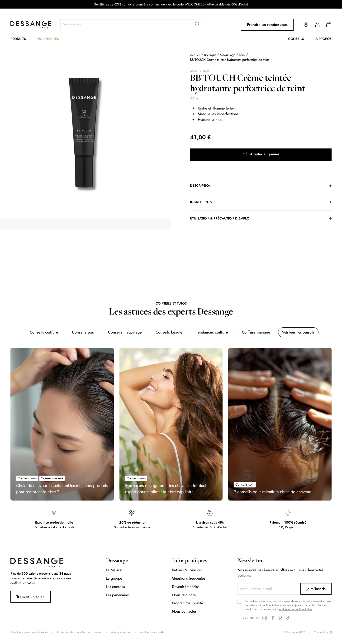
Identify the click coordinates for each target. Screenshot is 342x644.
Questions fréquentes (189, 578)
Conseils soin (79, 332)
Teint (242, 55)
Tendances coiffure (208, 332)
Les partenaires (118, 595)
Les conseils (115, 587)
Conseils (296, 39)
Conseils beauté (165, 332)
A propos (323, 39)
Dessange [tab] (117, 561)
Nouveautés (48, 39)
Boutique (210, 55)
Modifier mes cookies (152, 632)
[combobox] (132, 25)
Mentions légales (121, 632)
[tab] (261, 186)
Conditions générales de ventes (29, 632)
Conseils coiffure (40, 332)
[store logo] (31, 25)
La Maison (114, 570)
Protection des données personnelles (79, 632)
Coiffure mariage (252, 332)
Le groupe (114, 578)
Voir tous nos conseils (298, 332)
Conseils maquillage (121, 332)
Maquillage (228, 55)
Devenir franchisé (186, 587)
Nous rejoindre (184, 595)
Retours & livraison (187, 570)
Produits (18, 39)
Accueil (195, 55)
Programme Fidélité (188, 603)
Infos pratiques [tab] (190, 561)
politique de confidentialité (295, 609)
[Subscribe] (316, 589)
